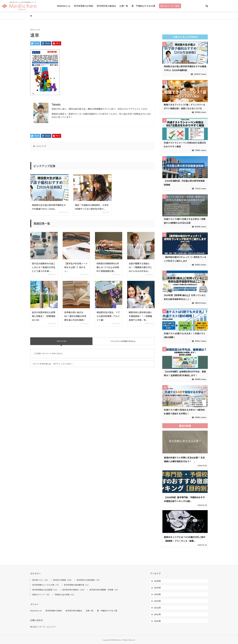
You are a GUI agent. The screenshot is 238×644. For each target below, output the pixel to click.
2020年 (157, 621)
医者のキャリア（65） (42, 595)
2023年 (157, 601)
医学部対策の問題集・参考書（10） (104, 590)
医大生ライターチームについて (43, 627)
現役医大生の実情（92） (65, 595)
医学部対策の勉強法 (106, 6)
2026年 (157, 581)
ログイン (57, 364)
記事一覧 (124, 6)
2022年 (157, 608)
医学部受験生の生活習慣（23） (45, 590)
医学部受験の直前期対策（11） (77, 585)
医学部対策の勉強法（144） (74, 590)
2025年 (157, 588)
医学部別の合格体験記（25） (89, 580)
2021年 (157, 614)
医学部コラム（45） (41, 580)
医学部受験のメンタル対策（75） (46, 585)
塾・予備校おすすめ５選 (107, 611)
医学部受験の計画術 (84, 6)
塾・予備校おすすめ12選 (143, 6)
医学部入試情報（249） (63, 580)
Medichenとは (64, 6)
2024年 (157, 594)
